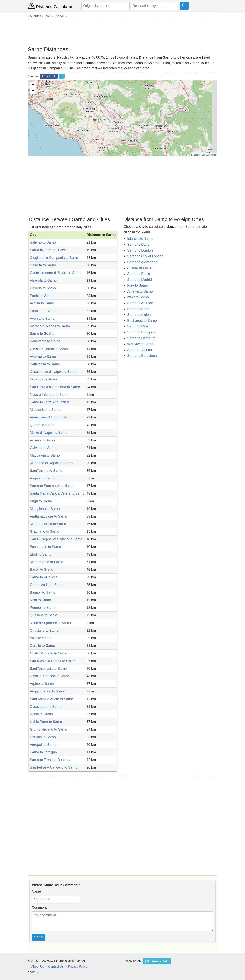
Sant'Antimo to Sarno (46, 471)
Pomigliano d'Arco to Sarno (51, 417)
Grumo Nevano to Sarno (49, 729)
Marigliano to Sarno (45, 509)
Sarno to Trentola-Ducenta (50, 760)
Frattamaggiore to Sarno (49, 516)
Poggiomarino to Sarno (47, 691)
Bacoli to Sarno (42, 570)
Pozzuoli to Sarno (43, 379)
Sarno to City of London (145, 256)
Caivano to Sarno (43, 448)
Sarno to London (140, 250)
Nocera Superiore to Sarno (50, 623)
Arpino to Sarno (42, 684)
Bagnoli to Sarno (43, 592)
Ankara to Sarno (140, 268)
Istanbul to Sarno (140, 239)
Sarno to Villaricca (44, 577)
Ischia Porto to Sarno (46, 722)
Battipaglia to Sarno (45, 364)
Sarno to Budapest (142, 332)
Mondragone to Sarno (47, 562)
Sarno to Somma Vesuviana (51, 486)
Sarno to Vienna (140, 350)
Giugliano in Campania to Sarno (54, 258)
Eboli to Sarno (41, 554)
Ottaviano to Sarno (44, 631)
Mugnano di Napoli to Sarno (51, 463)
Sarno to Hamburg (141, 338)
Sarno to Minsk (139, 326)
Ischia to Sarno (41, 714)
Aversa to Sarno (42, 319)
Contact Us (56, 966)
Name (36, 891)
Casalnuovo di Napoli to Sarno (53, 372)
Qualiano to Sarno (44, 615)
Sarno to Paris (138, 309)
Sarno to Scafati (42, 334)
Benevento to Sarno (45, 341)
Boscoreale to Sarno (45, 547)
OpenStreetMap (209, 155)
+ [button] (33, 85)
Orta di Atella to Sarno (47, 585)
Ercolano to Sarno (44, 311)
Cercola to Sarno (43, 737)
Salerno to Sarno (43, 242)
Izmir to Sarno (138, 297)
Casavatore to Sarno (46, 707)
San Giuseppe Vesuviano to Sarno (56, 539)
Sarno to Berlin (139, 274)
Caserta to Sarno (43, 265)
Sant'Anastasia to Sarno (48, 669)
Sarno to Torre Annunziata (50, 402)
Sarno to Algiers (139, 315)
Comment (39, 908)
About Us (38, 966)
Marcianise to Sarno (45, 410)
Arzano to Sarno (42, 440)
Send (39, 937)
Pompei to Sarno (43, 608)
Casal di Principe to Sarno (50, 676)
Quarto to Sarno (42, 425)
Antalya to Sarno (140, 291)
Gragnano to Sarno (45, 531)
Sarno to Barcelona (142, 356)
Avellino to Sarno (43, 357)
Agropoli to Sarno (43, 745)
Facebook (49, 76)
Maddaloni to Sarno (45, 455)
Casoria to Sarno (43, 288)
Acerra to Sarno (42, 303)
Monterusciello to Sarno (48, 524)
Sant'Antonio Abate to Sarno (51, 699)
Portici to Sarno (42, 296)
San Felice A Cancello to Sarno (54, 767)
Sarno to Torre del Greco (49, 250)
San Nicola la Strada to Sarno (53, 661)
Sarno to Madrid (140, 280)
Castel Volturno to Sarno (49, 653)
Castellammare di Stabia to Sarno (56, 273)
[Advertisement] (122, 33)
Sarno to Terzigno (43, 752)
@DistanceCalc (157, 961)
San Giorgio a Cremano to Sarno (55, 387)
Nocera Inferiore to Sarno (49, 395)
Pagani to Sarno (42, 478)
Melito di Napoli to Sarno (49, 433)
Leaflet (194, 155)
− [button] (33, 91)
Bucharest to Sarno (142, 321)
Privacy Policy (78, 966)
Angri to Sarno (41, 501)
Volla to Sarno (41, 638)
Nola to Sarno (40, 600)
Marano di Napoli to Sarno (50, 326)
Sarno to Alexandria (142, 262)
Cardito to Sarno (42, 646)
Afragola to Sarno (43, 280)
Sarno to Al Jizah (140, 303)
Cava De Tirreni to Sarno (49, 349)
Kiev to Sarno (138, 285)
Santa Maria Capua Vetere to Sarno (57, 493)
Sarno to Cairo (138, 245)
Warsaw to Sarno (140, 344)
